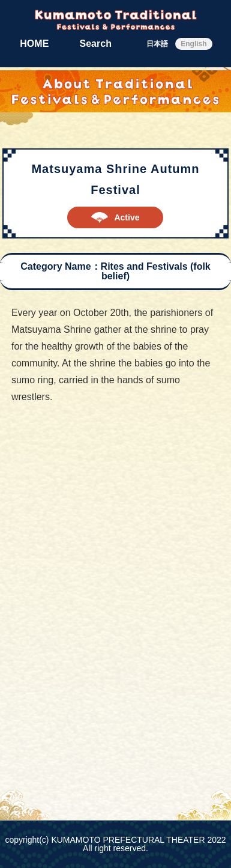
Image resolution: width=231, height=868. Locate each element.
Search (96, 44)
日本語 (157, 44)
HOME (34, 44)
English (193, 44)
